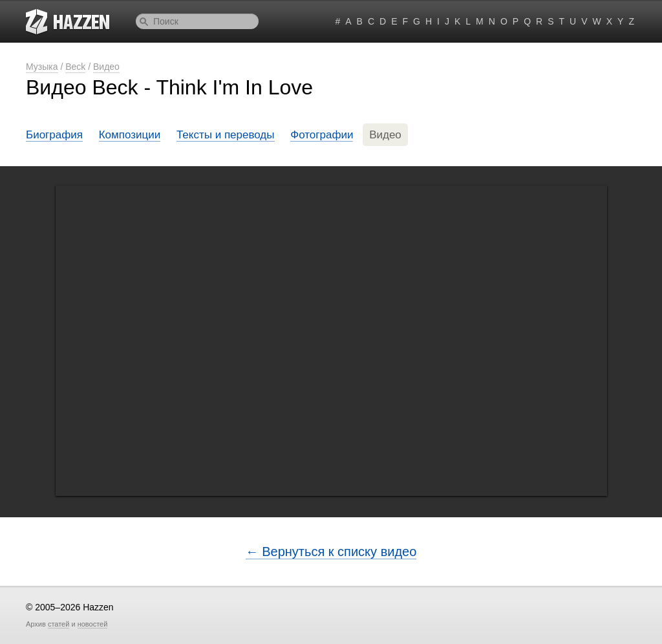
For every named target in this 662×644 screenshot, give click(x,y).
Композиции (130, 135)
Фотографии (322, 135)
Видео (106, 67)
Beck (75, 67)
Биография (54, 135)
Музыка (42, 67)
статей (59, 624)
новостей (93, 624)
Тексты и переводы (226, 135)
